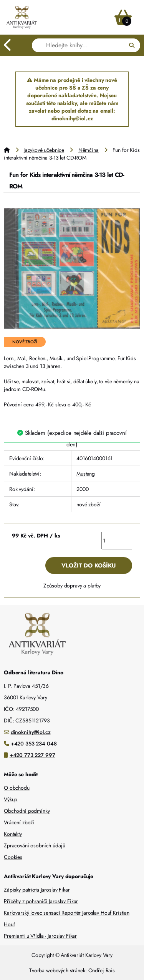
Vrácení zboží (19, 822)
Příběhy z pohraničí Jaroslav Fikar (41, 901)
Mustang (86, 474)
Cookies (13, 857)
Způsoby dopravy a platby (72, 586)
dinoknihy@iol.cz (31, 732)
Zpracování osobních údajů (35, 845)
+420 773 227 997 (32, 755)
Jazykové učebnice (44, 150)
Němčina (89, 150)
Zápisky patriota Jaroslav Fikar (37, 890)
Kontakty (13, 834)
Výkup (11, 799)
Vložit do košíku (89, 566)
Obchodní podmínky (27, 811)
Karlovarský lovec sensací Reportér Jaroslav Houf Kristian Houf (67, 918)
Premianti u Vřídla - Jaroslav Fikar (40, 936)
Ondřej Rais (102, 970)
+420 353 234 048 (34, 744)
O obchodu (17, 788)
